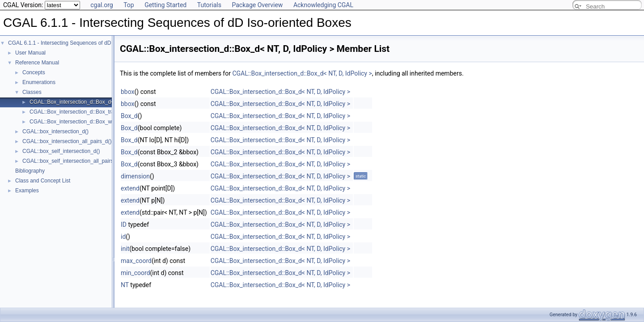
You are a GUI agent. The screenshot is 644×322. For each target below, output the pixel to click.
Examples (27, 191)
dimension (135, 176)
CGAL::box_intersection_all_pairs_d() (67, 141)
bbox (128, 92)
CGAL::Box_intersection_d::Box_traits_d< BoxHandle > (95, 112)
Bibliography (30, 171)
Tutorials (209, 5)
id (123, 237)
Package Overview (257, 5)
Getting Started (165, 5)
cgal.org (102, 5)
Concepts (34, 72)
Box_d (129, 116)
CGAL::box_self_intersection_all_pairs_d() (73, 161)
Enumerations (39, 82)
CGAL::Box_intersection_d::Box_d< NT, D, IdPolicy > (92, 102)
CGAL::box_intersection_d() (55, 131)
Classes (32, 92)
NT (125, 285)
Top (129, 5)
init (125, 249)
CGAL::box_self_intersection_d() (61, 151)
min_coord (136, 273)
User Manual (30, 53)
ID (124, 225)
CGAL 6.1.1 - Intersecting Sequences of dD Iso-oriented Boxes (83, 43)
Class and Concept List (43, 181)
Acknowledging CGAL (323, 5)
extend (130, 188)
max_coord (136, 261)
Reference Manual (37, 63)
